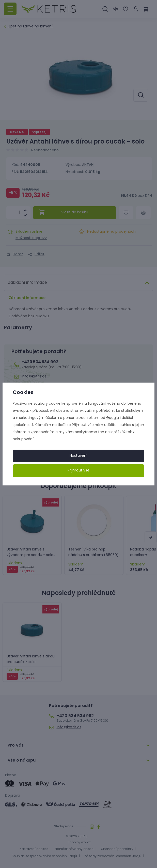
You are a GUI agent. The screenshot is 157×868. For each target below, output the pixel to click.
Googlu (113, 418)
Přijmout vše (78, 471)
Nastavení (78, 456)
